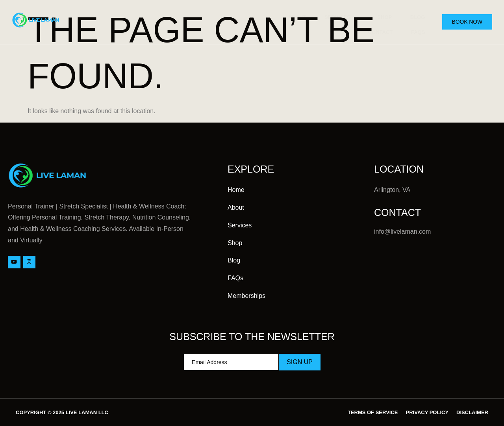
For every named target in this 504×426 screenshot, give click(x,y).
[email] (231, 362)
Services (336, 16)
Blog (415, 16)
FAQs (415, 27)
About (290, 16)
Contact (376, 27)
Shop (380, 16)
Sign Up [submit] (300, 362)
